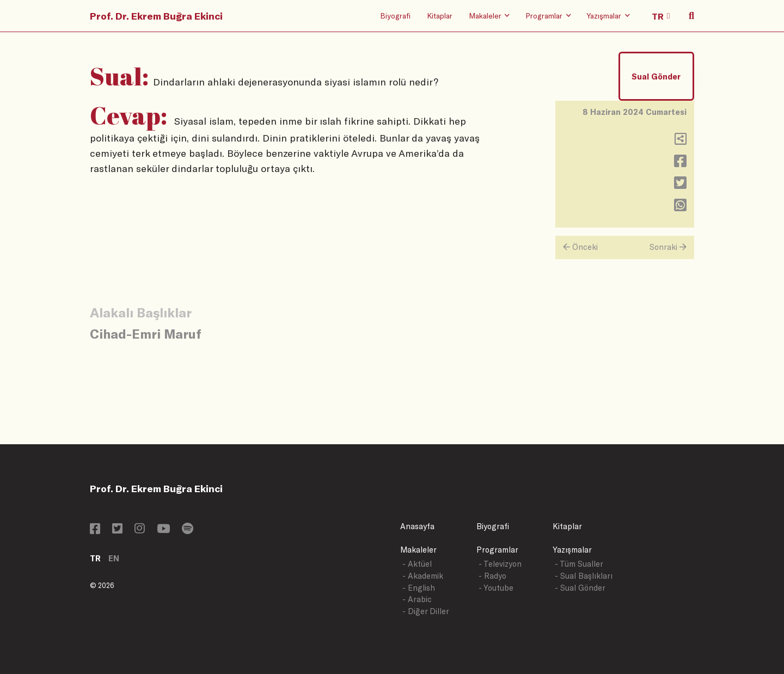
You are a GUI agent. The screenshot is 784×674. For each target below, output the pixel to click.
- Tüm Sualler (579, 564)
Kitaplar (440, 16)
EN (114, 558)
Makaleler (418, 550)
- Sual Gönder (580, 588)
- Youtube (496, 588)
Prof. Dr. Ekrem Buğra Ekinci (156, 16)
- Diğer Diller (426, 611)
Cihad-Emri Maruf (146, 333)
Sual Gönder (656, 76)
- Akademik (423, 576)
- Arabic (417, 599)
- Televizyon (500, 564)
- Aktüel (417, 564)
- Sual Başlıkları (584, 576)
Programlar (497, 550)
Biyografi (395, 16)
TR (95, 558)
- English (419, 588)
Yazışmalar (572, 550)
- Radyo (492, 576)
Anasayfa (417, 526)
